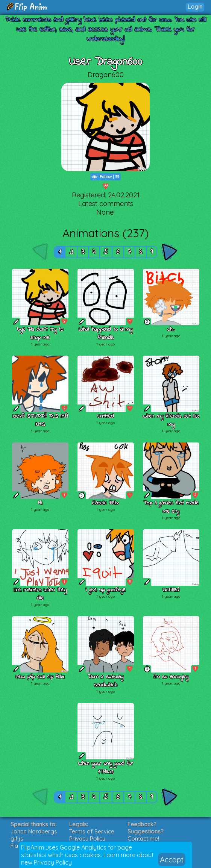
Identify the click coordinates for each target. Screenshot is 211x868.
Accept (172, 860)
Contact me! (143, 838)
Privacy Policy (53, 862)
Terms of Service (92, 831)
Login (195, 7)
